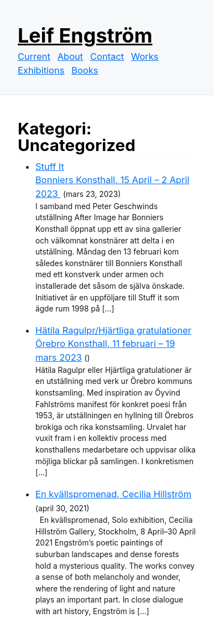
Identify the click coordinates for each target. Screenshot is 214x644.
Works (145, 56)
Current (34, 56)
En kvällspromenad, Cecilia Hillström (113, 494)
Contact (107, 56)
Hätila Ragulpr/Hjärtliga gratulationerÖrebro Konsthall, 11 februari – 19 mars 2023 (113, 344)
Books (85, 70)
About (70, 56)
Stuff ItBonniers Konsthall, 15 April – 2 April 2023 (113, 180)
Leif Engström (85, 35)
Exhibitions (41, 70)
